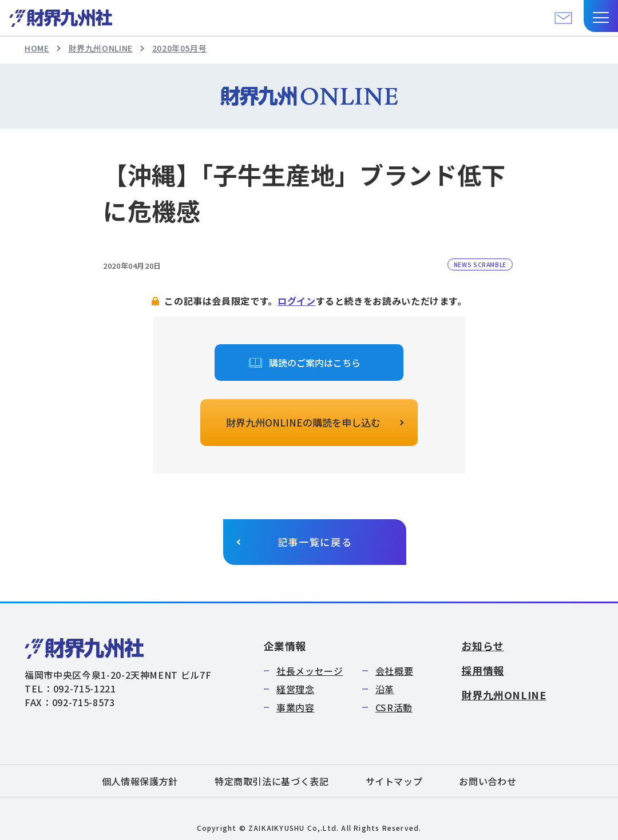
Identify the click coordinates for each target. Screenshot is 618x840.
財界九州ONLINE (101, 48)
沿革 (385, 689)
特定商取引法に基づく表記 (272, 781)
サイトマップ (394, 781)
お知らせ (483, 646)
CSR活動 (394, 707)
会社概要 (395, 671)
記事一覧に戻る (315, 542)
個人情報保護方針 (140, 781)
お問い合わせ (488, 781)
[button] (601, 16)
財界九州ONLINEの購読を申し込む (303, 422)
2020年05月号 (180, 48)
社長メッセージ (310, 671)
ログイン (297, 301)
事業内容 (296, 707)
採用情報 (483, 670)
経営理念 (296, 689)
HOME (37, 48)
